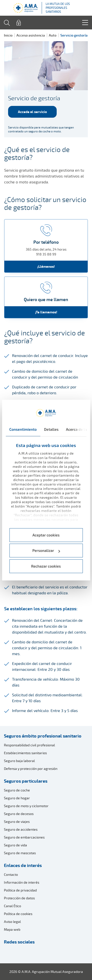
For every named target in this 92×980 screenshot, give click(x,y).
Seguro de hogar (17, 798)
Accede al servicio (32, 112)
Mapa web (12, 929)
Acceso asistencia (31, 35)
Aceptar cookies (46, 535)
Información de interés (22, 882)
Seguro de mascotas (20, 853)
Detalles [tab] (51, 429)
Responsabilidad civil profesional (29, 745)
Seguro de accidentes (21, 829)
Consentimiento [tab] (23, 429)
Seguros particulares (26, 781)
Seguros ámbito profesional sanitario (43, 736)
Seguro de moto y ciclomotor (26, 806)
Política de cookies (18, 914)
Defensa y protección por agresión (31, 769)
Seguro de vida (15, 845)
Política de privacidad (20, 890)
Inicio (8, 35)
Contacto (11, 874)
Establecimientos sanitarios (25, 753)
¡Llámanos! (46, 266)
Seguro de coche (17, 790)
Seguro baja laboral (19, 761)
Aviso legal (12, 922)
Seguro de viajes (17, 821)
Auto (53, 35)
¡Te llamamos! (46, 312)
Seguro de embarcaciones (24, 837)
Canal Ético (13, 906)
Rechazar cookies (46, 566)
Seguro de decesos (19, 814)
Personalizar (46, 551)
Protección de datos (19, 898)
